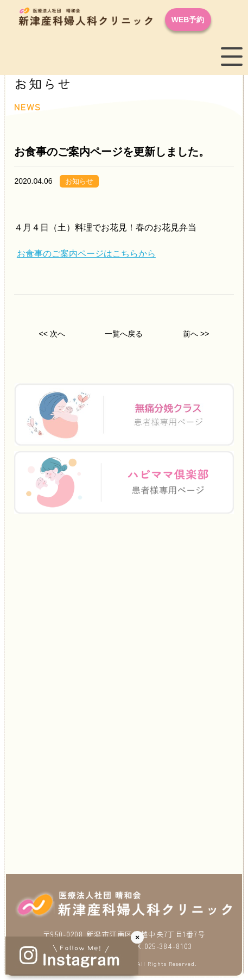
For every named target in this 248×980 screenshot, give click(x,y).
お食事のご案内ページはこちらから (86, 254)
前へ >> (196, 334)
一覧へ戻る (124, 334)
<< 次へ (52, 334)
